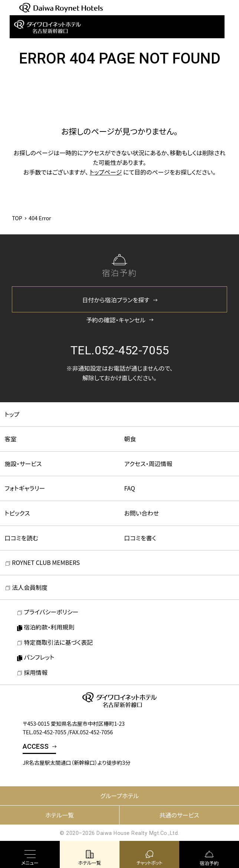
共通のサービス (179, 815)
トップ (12, 414)
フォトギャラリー (25, 488)
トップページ (106, 172)
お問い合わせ (142, 513)
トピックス (17, 513)
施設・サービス (23, 464)
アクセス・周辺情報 (148, 464)
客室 (11, 439)
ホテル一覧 (60, 815)
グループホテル (119, 796)
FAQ (130, 488)
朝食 (130, 439)
